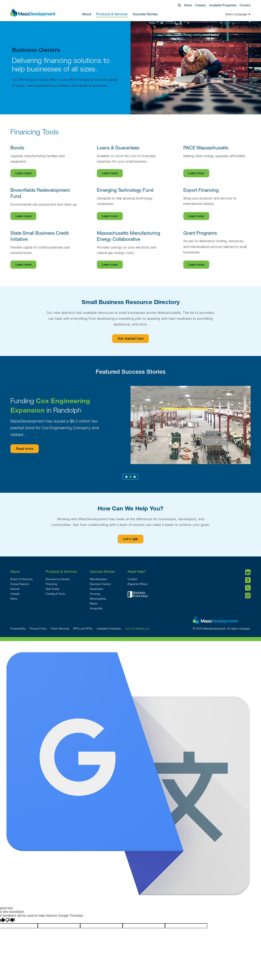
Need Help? (137, 572)
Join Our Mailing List (137, 629)
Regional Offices (138, 584)
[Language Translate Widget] (231, 14)
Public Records (60, 629)
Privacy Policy (38, 629)
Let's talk (130, 539)
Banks (94, 603)
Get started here (131, 339)
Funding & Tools (55, 594)
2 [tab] (130, 477)
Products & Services (61, 572)
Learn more (23, 174)
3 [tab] (135, 477)
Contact (245, 5)
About (15, 572)
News (188, 5)
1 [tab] (127, 477)
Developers (97, 589)
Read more (27, 449)
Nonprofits (96, 608)
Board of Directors (22, 579)
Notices (15, 589)
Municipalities (98, 599)
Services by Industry (58, 579)
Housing (95, 594)
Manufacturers (98, 579)
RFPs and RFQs (83, 629)
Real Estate (53, 589)
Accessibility (18, 629)
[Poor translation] (10, 920)
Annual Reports (20, 584)
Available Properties (223, 5)
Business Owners (100, 584)
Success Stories (145, 14)
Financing (51, 584)
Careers (201, 5)
